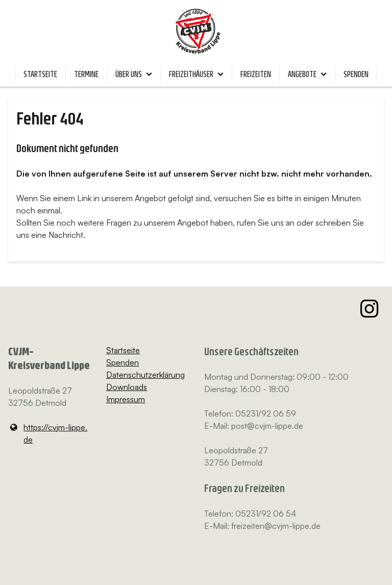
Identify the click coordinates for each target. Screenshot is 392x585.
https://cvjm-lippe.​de (48, 433)
